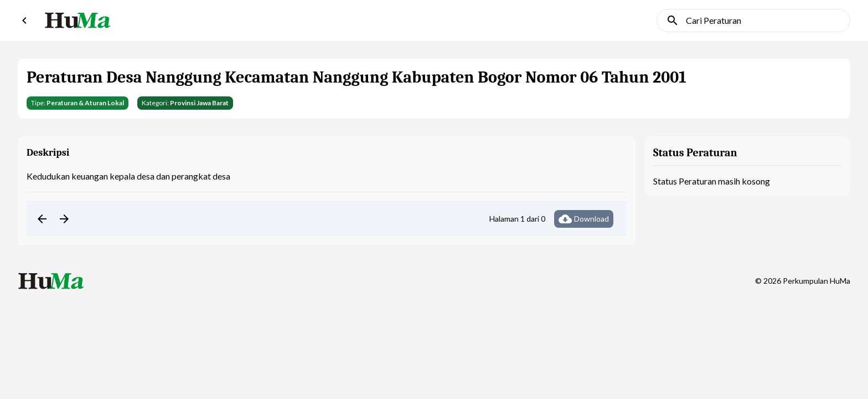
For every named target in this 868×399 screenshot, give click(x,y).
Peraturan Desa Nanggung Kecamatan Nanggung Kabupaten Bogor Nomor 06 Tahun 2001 (356, 77)
